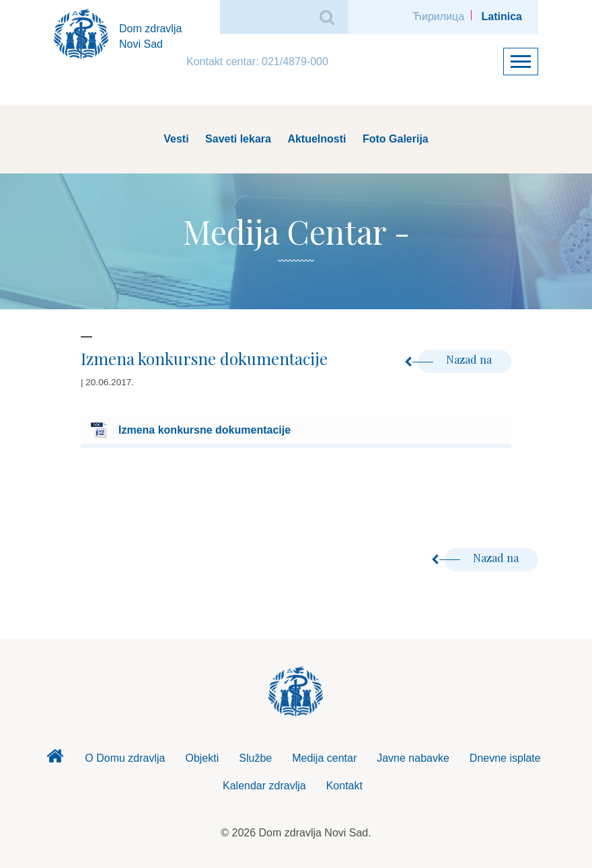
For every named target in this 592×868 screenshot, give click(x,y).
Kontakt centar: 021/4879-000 (257, 62)
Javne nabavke (413, 758)
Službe (255, 758)
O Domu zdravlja (125, 758)
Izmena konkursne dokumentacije (205, 430)
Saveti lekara (238, 139)
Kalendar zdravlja (264, 786)
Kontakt (344, 786)
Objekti (202, 758)
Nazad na (456, 359)
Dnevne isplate (505, 758)
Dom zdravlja (54, 760)
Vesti (176, 139)
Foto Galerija (396, 139)
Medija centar (324, 758)
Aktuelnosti (317, 139)
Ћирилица (438, 16)
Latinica (502, 16)
